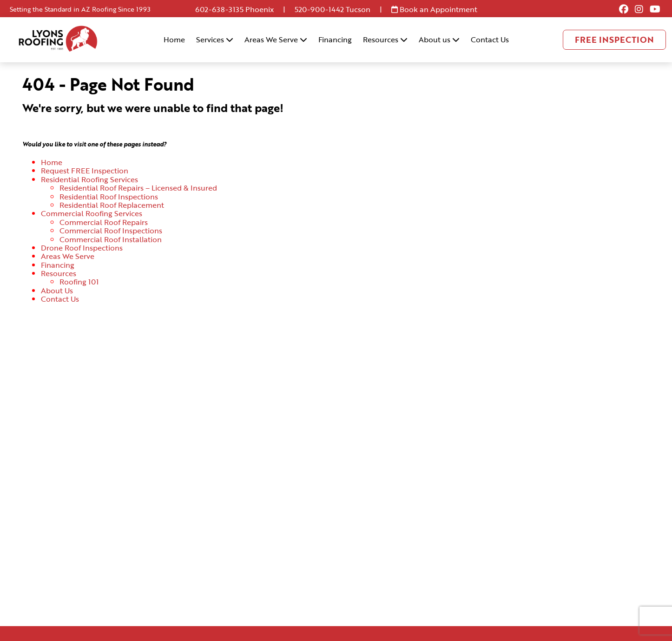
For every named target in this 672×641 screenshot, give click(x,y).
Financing (335, 40)
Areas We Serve (276, 40)
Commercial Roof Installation (111, 239)
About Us (57, 291)
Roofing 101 (79, 282)
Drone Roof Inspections (82, 248)
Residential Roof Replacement (112, 205)
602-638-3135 (219, 9)
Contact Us (490, 40)
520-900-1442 (319, 9)
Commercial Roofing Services (92, 213)
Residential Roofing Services (89, 179)
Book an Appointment (434, 9)
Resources (385, 40)
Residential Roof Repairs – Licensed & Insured (138, 188)
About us (439, 40)
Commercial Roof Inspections (111, 231)
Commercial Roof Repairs (104, 222)
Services (215, 40)
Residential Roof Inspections (109, 197)
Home (174, 40)
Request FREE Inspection (85, 171)
